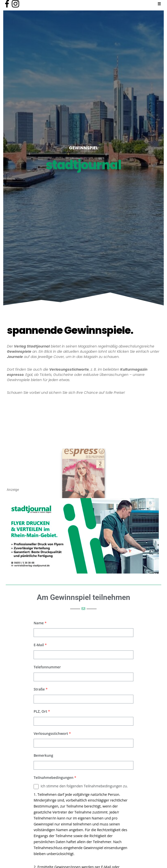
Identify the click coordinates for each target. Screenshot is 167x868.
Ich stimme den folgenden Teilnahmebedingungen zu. (84, 786)
